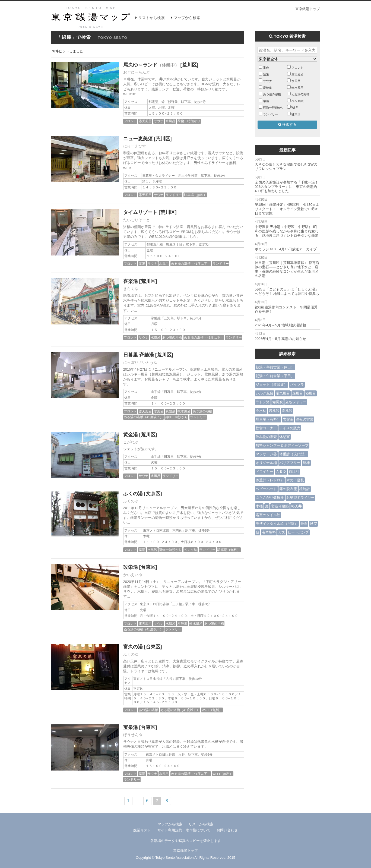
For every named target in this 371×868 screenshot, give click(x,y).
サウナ (159, 121)
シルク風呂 (264, 393)
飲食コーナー (266, 428)
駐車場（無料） (195, 195)
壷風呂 (287, 411)
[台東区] (148, 567)
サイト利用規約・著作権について (184, 830)
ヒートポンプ (298, 532)
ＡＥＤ (281, 471)
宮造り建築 (280, 506)
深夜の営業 (305, 419)
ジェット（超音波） (272, 385)
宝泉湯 (131, 727)
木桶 (259, 506)
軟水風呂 (184, 411)
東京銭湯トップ (308, 9)
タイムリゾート (140, 212)
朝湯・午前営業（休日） (275, 367)
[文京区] (153, 494)
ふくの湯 (133, 494)
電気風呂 (283, 393)
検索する (287, 124)
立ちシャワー (296, 402)
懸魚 (304, 524)
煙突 (313, 524)
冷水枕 (261, 411)
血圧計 (294, 471)
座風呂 (298, 393)
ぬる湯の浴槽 (300, 94)
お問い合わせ (227, 830)
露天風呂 (145, 121)
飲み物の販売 (266, 437)
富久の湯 (133, 647)
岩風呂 (274, 411)
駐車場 (296, 114)
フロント (130, 121)
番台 (266, 68)
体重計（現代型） (293, 454)
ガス (282, 532)
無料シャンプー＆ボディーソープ (282, 445)
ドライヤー (264, 471)
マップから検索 (187, 18)
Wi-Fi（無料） (212, 710)
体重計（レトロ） (270, 480)
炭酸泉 (170, 411)
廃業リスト (142, 830)
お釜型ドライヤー (300, 498)
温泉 (266, 74)
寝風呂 (311, 393)
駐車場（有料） (268, 419)
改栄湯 (131, 567)
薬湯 (142, 263)
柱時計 (305, 489)
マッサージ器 (266, 454)
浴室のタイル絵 (268, 515)
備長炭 (278, 402)
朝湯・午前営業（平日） (275, 376)
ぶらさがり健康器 (270, 498)
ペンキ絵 (191, 550)
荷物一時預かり (189, 121)
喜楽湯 (131, 281)
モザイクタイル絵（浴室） (277, 524)
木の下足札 (295, 480)
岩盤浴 (288, 419)
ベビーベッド (266, 489)
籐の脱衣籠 (288, 489)
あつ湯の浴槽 (172, 337)
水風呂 (170, 121)
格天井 (297, 506)
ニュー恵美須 (138, 139)
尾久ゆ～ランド (151, 65)
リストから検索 (151, 18)
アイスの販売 (290, 428)
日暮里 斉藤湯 (139, 355)
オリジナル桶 (266, 463)
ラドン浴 (263, 402)
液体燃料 (269, 532)
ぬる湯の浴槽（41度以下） (191, 263)
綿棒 (306, 463)
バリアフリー (290, 463)
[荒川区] (189, 65)
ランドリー (174, 195)
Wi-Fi (295, 108)
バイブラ (297, 385)
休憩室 (285, 437)
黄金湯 (131, 435)
